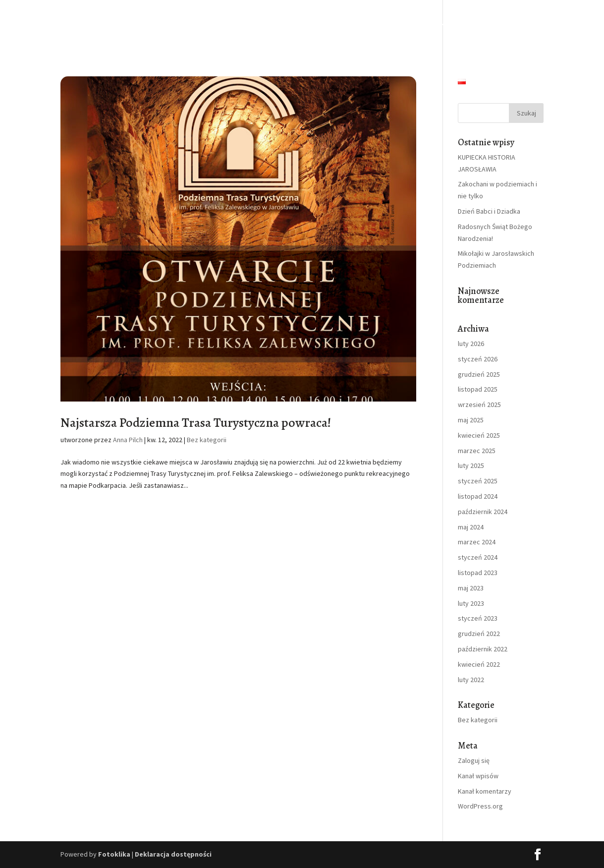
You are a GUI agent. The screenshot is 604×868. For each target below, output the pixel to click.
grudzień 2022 (479, 634)
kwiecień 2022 (479, 664)
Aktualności (477, 24)
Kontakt (531, 24)
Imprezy (424, 24)
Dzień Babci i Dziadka (489, 211)
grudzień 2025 (479, 374)
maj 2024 (471, 527)
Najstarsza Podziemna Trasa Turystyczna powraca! (196, 423)
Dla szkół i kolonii (362, 24)
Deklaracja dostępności (173, 854)
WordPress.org (480, 806)
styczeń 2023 (478, 618)
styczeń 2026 (478, 359)
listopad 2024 (478, 496)
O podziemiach (231, 24)
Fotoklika (114, 854)
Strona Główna (173, 24)
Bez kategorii (207, 440)
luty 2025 (471, 465)
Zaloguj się (474, 760)
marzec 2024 (477, 542)
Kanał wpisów (478, 776)
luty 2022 (471, 680)
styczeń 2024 (478, 557)
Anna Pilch (128, 440)
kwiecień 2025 (479, 435)
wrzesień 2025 (479, 405)
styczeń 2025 (478, 481)
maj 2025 (471, 420)
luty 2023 (471, 603)
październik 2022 (483, 649)
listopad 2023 (478, 573)
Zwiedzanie (295, 24)
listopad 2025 (478, 389)
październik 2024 (483, 512)
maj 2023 (471, 588)
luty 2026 (471, 344)
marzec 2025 (477, 451)
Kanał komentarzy (485, 791)
